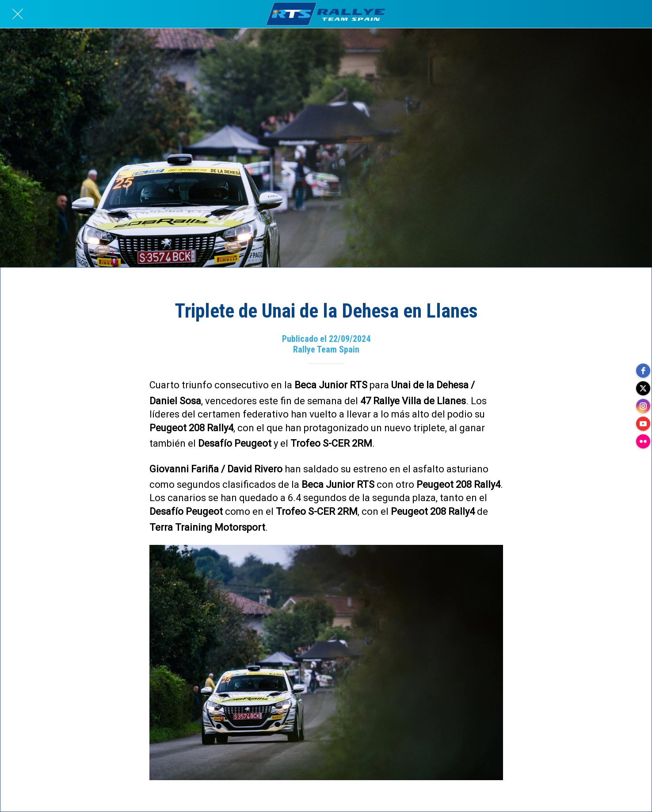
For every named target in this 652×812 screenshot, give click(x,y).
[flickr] (643, 441)
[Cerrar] (18, 14)
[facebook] (643, 371)
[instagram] (643, 406)
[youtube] (643, 424)
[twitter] (643, 388)
